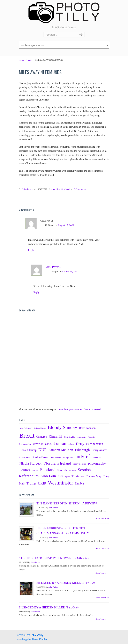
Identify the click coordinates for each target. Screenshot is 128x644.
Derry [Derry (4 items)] (80, 444)
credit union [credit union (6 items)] (55, 443)
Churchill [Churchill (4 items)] (56, 436)
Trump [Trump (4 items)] (31, 483)
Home (22, 60)
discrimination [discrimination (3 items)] (95, 444)
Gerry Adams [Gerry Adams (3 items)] (99, 450)
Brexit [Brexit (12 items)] (27, 436)
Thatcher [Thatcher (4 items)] (78, 476)
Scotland (66, 189)
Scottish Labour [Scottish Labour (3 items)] (67, 470)
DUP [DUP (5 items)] (42, 450)
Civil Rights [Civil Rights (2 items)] (69, 437)
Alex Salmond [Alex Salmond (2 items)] (26, 428)
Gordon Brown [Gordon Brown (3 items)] (40, 457)
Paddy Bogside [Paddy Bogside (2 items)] (80, 464)
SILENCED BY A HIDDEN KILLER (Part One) (49, 607)
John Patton (28, 189)
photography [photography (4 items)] (97, 463)
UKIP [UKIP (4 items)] (42, 483)
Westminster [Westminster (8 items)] (60, 483)
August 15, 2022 (66, 225)
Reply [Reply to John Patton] (36, 292)
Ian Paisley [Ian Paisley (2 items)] (56, 457)
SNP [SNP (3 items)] (61, 476)
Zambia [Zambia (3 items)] (79, 483)
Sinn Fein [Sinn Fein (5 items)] (48, 476)
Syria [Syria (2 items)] (67, 477)
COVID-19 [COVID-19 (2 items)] (38, 444)
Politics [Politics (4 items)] (25, 470)
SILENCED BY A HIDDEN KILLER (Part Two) (67, 583)
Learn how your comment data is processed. (80, 409)
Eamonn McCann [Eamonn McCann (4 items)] (61, 450)
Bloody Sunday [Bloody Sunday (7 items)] (62, 427)
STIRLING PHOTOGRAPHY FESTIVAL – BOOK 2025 (54, 558)
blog (58, 189)
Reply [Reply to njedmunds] (31, 250)
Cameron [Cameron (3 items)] (42, 437)
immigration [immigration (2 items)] (68, 457)
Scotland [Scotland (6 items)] (48, 470)
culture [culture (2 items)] (71, 444)
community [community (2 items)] (82, 437)
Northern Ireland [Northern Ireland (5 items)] (58, 463)
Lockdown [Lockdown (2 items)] (97, 457)
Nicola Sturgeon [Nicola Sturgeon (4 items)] (31, 463)
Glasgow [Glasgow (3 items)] (25, 457)
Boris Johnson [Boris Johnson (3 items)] (87, 428)
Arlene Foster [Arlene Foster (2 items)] (40, 428)
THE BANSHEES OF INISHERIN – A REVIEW (67, 503)
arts (30, 60)
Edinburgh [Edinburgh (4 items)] (82, 450)
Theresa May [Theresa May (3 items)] (94, 476)
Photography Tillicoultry (64, 12)
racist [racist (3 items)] (35, 470)
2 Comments (80, 189)
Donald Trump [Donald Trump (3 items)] (28, 450)
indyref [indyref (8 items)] (83, 456)
